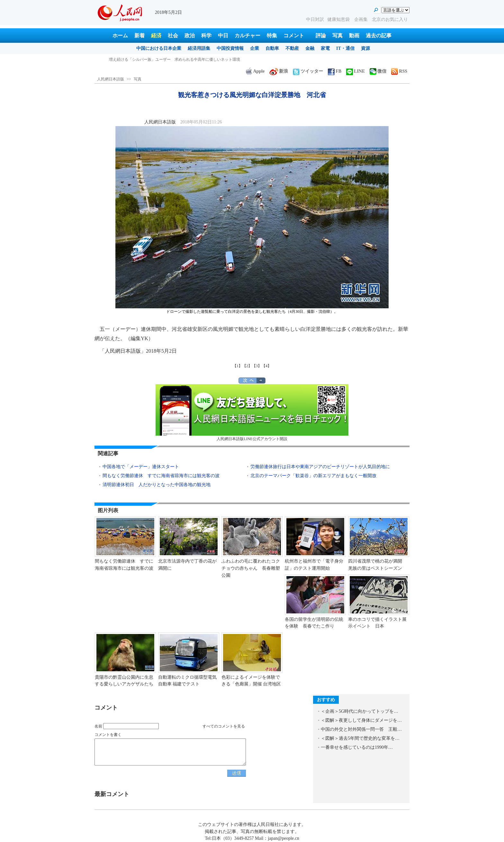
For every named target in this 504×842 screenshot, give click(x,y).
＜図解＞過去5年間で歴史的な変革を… (360, 738)
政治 (190, 36)
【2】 (247, 366)
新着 (139, 36)
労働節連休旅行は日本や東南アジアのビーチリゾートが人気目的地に (320, 467)
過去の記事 (379, 36)
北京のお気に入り (390, 19)
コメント (294, 36)
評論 (321, 36)
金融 (310, 48)
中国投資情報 (230, 48)
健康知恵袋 (339, 19)
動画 (354, 36)
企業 (255, 48)
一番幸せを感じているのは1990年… (357, 747)
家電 (325, 48)
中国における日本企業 (159, 48)
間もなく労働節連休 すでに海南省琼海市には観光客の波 (161, 476)
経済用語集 (199, 48)
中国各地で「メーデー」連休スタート (141, 467)
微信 (378, 71)
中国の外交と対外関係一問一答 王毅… (361, 729)
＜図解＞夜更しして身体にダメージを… (361, 720)
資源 (365, 48)
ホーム (120, 36)
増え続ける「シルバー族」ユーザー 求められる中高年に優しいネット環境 (175, 59)
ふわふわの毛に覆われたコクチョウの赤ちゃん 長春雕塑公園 (251, 568)
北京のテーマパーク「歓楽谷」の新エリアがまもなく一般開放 (313, 476)
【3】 (257, 366)
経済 (156, 36)
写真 (337, 36)
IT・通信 (345, 48)
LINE (355, 71)
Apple (255, 71)
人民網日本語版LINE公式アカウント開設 (252, 413)
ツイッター (308, 71)
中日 (223, 36)
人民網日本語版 (111, 79)
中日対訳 (315, 19)
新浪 (279, 71)
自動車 (272, 48)
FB (335, 71)
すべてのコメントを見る (224, 726)
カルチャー (248, 36)
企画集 (362, 19)
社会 (173, 36)
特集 (272, 36)
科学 (206, 36)
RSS (399, 71)
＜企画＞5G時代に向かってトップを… (360, 711)
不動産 (292, 48)
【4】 (266, 366)
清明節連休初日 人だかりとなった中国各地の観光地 (157, 485)
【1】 (238, 366)
